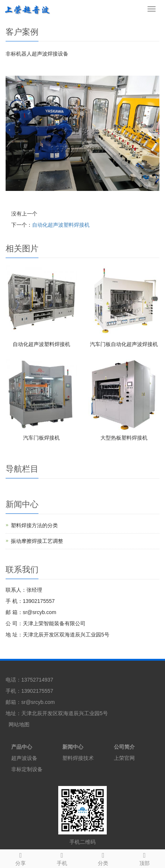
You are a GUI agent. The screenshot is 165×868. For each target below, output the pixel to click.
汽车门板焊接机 (41, 438)
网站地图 (19, 724)
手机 (62, 858)
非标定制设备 (27, 769)
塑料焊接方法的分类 (34, 525)
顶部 (145, 858)
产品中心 (22, 747)
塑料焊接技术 (78, 758)
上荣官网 (124, 758)
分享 (21, 858)
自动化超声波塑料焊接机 (61, 225)
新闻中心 (73, 747)
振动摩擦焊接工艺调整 (37, 541)
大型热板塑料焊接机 (124, 438)
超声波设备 (24, 758)
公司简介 (124, 747)
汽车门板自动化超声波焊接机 (124, 344)
